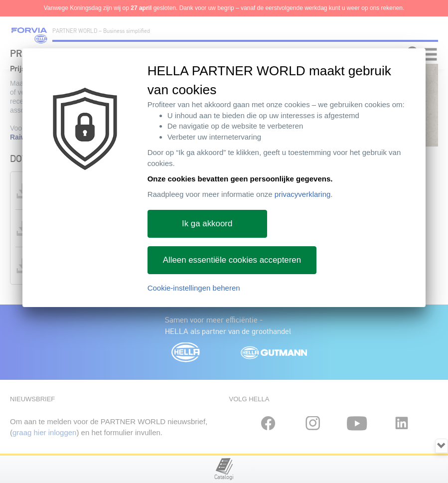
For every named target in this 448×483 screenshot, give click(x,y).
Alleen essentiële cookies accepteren (232, 260)
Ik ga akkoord (207, 224)
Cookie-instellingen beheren (194, 288)
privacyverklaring (303, 194)
